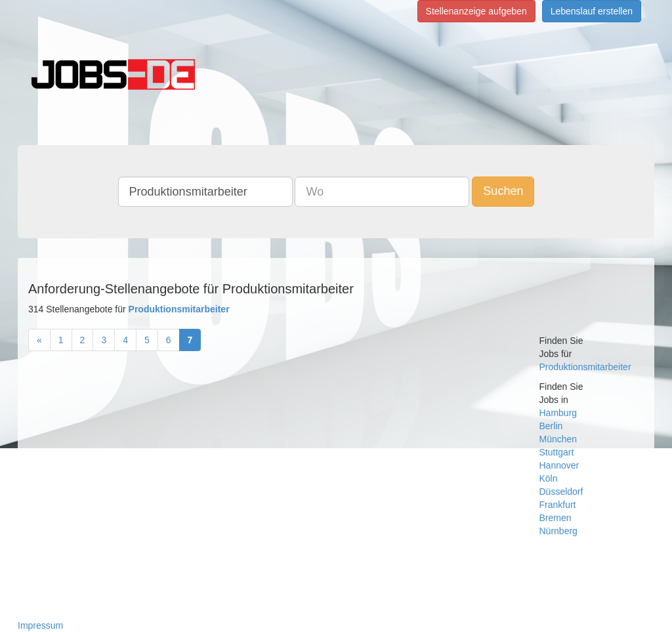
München (558, 439)
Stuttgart (557, 452)
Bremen (556, 518)
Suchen (503, 191)
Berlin (551, 426)
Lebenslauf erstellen (592, 11)
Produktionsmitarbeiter (585, 367)
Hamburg (558, 413)
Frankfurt (558, 505)
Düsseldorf (561, 492)
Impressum (40, 625)
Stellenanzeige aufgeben (476, 11)
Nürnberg (558, 531)
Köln (549, 478)
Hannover (559, 465)
